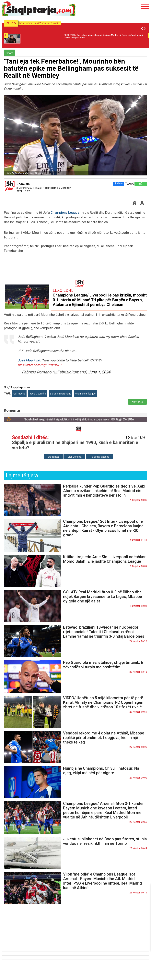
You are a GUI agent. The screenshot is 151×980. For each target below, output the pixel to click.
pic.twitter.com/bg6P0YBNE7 (40, 365)
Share (119, 183)
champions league (85, 394)
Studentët (53, 457)
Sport (9, 53)
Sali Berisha (74, 457)
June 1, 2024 (99, 372)
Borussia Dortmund (61, 394)
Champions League (65, 212)
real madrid (19, 394)
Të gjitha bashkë (100, 457)
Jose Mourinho (29, 360)
